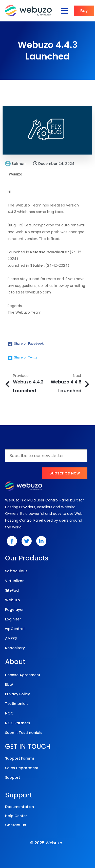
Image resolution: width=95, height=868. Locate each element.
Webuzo (16, 174)
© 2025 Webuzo (46, 843)
